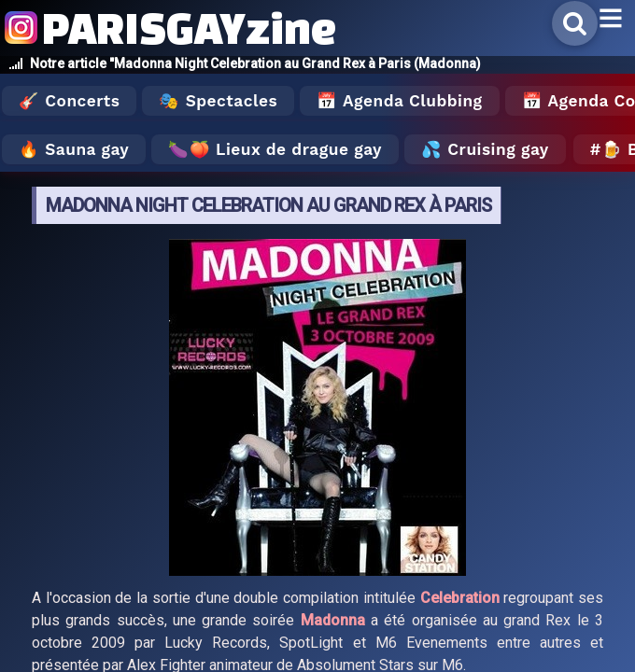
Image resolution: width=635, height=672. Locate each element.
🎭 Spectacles (218, 101)
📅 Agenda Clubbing (399, 101)
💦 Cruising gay (485, 149)
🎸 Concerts (69, 101)
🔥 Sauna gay (74, 149)
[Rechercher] (575, 23)
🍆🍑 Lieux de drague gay (275, 149)
